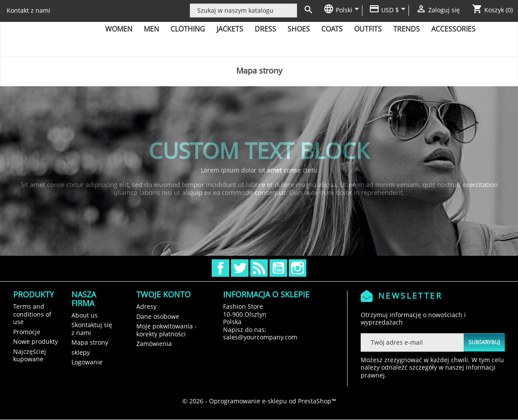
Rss (259, 268)
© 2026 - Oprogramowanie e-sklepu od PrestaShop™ (259, 401)
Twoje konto (163, 294)
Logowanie (87, 362)
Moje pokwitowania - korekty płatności (167, 330)
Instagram (298, 268)
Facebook (220, 268)
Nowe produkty (35, 341)
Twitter (240, 268)
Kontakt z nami (28, 10)
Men (151, 29)
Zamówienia (154, 344)
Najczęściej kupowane (30, 355)
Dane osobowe (158, 316)
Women (119, 29)
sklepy (81, 352)
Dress (265, 29)
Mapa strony (90, 342)
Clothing (188, 29)
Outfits (368, 29)
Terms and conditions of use (32, 314)
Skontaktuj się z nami (92, 329)
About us (85, 315)
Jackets (230, 29)
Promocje (27, 332)
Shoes (299, 29)
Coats (332, 29)
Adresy (146, 306)
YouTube (278, 268)
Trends (406, 29)
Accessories (453, 29)
